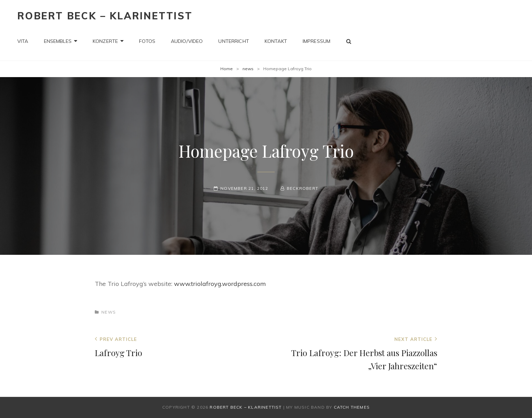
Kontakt (276, 41)
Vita (23, 41)
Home (227, 69)
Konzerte (105, 41)
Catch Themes (352, 407)
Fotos (147, 41)
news (248, 69)
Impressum (317, 41)
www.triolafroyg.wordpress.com (220, 284)
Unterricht (233, 41)
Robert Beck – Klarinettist (105, 16)
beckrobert (302, 188)
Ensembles (58, 41)
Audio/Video (187, 41)
